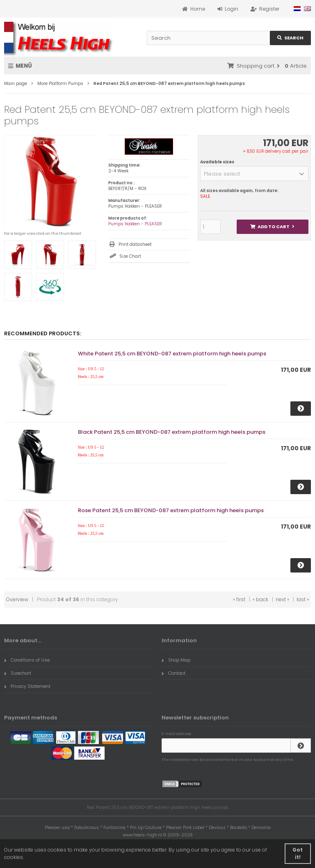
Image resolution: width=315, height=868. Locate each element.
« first (239, 599)
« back (260, 599)
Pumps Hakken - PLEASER (135, 224)
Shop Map (176, 660)
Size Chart (130, 256)
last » (303, 599)
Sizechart (18, 673)
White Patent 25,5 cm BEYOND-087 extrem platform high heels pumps (172, 354)
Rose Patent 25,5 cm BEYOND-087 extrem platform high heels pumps (171, 510)
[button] (254, 174)
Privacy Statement (27, 686)
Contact (173, 673)
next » (282, 599)
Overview (17, 599)
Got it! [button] (298, 853)
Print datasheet (135, 244)
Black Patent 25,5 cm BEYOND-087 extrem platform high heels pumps (172, 432)
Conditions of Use (27, 660)
